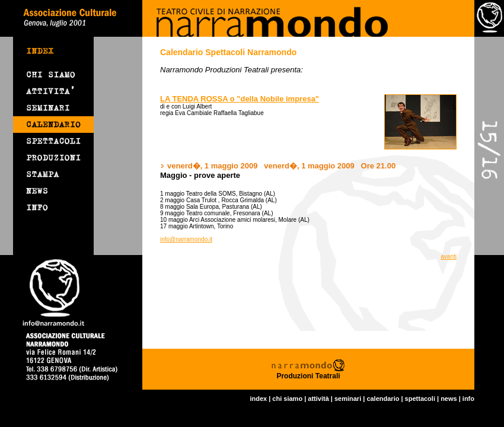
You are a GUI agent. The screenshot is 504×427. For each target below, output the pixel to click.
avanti (449, 256)
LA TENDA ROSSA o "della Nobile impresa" (240, 99)
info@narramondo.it (186, 239)
